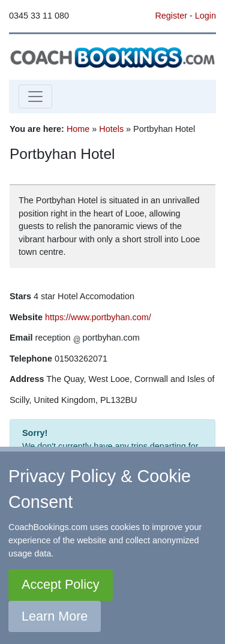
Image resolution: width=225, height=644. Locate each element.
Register (171, 16)
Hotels (111, 129)
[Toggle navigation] (35, 97)
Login (205, 16)
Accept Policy (61, 584)
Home (78, 129)
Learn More (55, 616)
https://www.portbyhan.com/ (98, 317)
